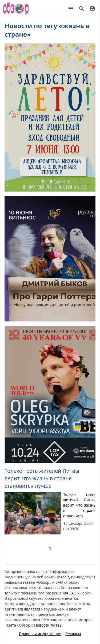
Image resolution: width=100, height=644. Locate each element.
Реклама (73, 634)
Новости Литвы (48, 625)
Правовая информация (40, 634)
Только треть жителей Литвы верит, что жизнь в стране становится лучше (42, 478)
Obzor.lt (62, 577)
